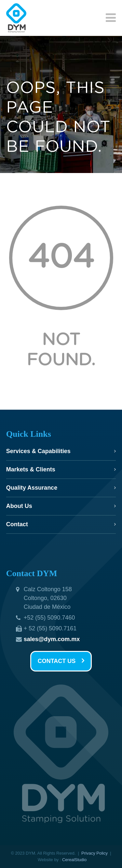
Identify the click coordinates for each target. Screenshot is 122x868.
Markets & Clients (31, 469)
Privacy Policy (95, 853)
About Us (19, 506)
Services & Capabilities (38, 451)
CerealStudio (74, 860)
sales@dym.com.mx (52, 639)
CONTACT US (61, 661)
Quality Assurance (32, 488)
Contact (17, 524)
